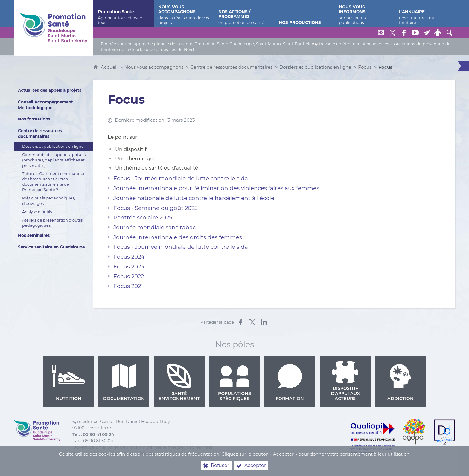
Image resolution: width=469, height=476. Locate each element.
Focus (365, 67)
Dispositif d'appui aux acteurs (345, 381)
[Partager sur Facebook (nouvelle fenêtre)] (240, 322)
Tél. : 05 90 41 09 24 (93, 434)
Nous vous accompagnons (154, 67)
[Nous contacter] (381, 33)
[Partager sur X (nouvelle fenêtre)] (252, 322)
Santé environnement (179, 383)
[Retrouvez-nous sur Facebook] (404, 33)
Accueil (110, 67)
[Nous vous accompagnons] (184, 13)
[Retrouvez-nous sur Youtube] (415, 33)
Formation (290, 383)
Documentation (124, 383)
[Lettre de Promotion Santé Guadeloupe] (427, 33)
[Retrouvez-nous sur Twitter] (392, 33)
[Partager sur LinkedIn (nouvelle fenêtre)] (264, 322)
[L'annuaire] (425, 13)
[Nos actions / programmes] (244, 13)
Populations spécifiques (234, 383)
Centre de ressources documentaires (231, 67)
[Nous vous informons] (364, 13)
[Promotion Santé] (123, 13)
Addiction (401, 383)
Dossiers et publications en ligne (315, 67)
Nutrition (68, 383)
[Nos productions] (304, 13)
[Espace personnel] (438, 33)
